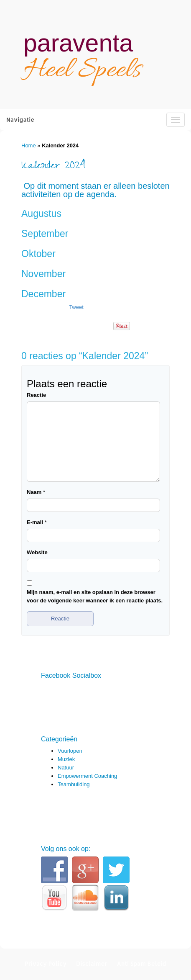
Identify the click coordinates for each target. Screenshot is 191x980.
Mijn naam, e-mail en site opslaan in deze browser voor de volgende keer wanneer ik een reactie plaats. (95, 596)
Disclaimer (92, 963)
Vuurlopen (70, 751)
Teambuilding (74, 784)
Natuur (66, 768)
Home (29, 145)
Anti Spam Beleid (141, 963)
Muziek (66, 759)
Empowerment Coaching (87, 776)
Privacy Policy (46, 963)
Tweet (76, 307)
